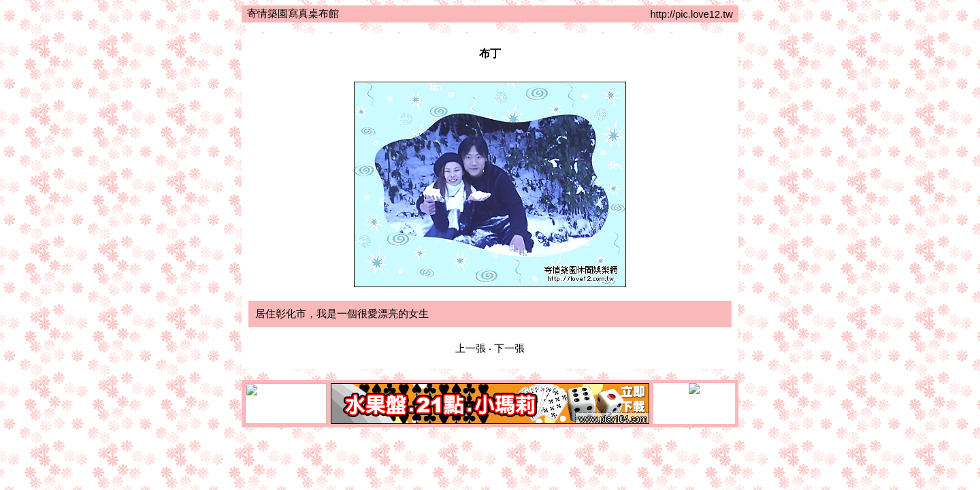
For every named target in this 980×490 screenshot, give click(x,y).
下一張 (509, 348)
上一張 (471, 348)
